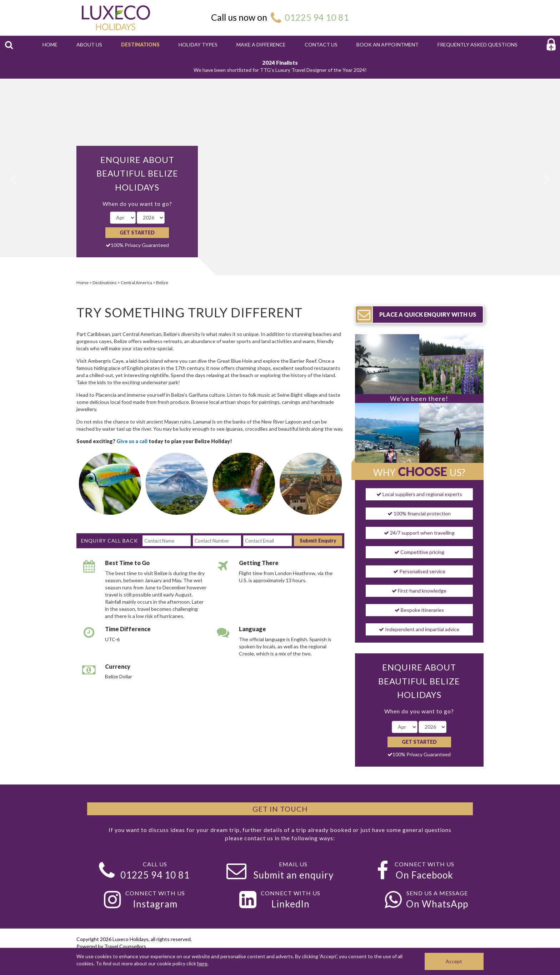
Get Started (137, 232)
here (202, 963)
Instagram (155, 904)
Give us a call (132, 441)
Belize (162, 283)
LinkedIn (291, 904)
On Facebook (424, 875)
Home (82, 283)
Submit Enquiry (318, 541)
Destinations (105, 283)
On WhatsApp (437, 904)
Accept (454, 961)
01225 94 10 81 (317, 17)
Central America (136, 283)
